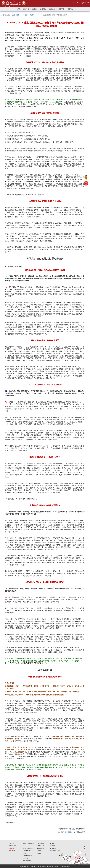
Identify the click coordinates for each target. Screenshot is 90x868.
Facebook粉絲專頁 (28, 848)
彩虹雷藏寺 (40, 851)
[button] (26, 9)
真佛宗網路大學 (27, 861)
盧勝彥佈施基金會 (55, 851)
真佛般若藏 (53, 848)
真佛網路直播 (40, 846)
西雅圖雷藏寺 (40, 848)
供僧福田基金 (13, 846)
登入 (74, 3)
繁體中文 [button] (85, 3)
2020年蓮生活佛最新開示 (28, 15)
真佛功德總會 (40, 843)
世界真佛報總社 (67, 832)
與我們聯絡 (12, 851)
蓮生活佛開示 (16, 15)
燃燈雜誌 (53, 846)
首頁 (3, 15)
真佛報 (52, 843)
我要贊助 (11, 843)
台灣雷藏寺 (40, 853)
